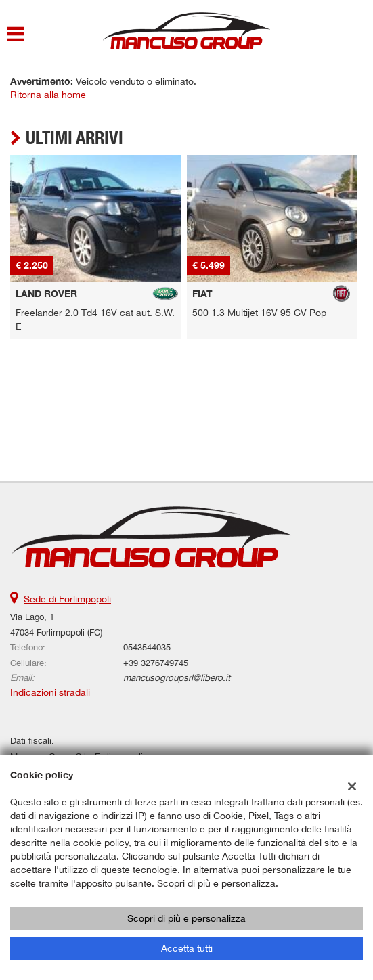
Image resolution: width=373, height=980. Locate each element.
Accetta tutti (187, 948)
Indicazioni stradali (50, 692)
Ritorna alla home (48, 95)
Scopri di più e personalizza (186, 918)
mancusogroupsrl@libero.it (177, 677)
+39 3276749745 (156, 663)
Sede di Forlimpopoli (67, 599)
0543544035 (147, 647)
